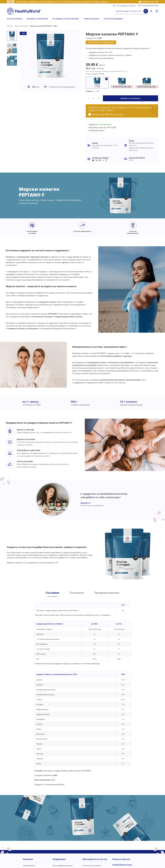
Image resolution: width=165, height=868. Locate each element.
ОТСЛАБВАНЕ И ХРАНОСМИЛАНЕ (66, 19)
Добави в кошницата (131, 98)
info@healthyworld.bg (148, 6)
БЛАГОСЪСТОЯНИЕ (14, 19)
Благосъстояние (21, 26)
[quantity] (93, 98)
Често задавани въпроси (124, 6)
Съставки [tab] (52, 593)
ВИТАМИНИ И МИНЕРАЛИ (37, 19)
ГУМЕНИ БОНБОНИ (91, 19)
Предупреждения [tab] (107, 593)
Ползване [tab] (77, 593)
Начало (10, 26)
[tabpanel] (82, 691)
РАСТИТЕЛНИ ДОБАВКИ (113, 19)
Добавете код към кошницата (108, 114)
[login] (151, 11)
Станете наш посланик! (92, 866)
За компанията (29, 866)
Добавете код (150, 2)
